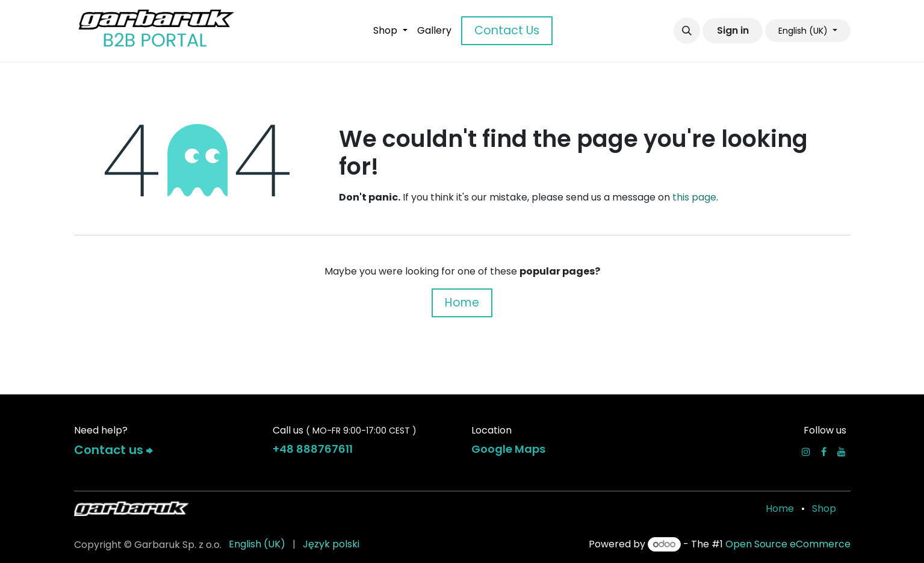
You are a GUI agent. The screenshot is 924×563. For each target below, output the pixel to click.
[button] (687, 31)
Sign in (733, 30)
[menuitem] (390, 31)
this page (694, 197)
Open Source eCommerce (788, 544)
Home (462, 303)
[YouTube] (842, 452)
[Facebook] (824, 452)
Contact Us (507, 30)
